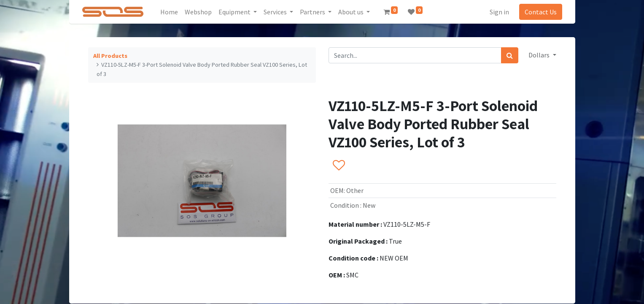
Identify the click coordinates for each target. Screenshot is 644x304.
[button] (338, 166)
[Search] (510, 55)
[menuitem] (169, 12)
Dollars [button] (540, 55)
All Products (110, 56)
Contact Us (541, 12)
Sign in (499, 12)
